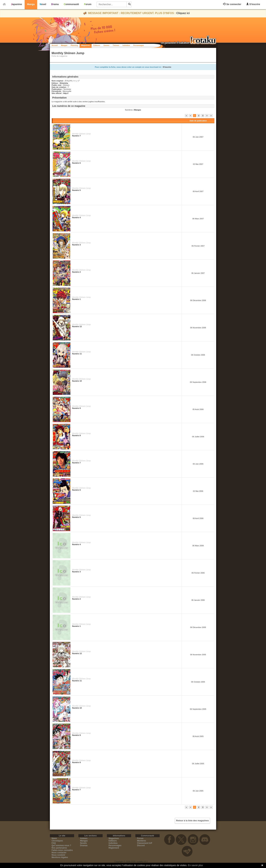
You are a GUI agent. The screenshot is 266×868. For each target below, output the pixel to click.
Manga (31, 4)
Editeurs (113, 841)
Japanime (17, 4)
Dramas (84, 845)
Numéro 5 (76, 190)
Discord (141, 845)
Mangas (64, 45)
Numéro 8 (76, 435)
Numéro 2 (76, 272)
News (54, 838)
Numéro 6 (76, 163)
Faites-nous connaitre (62, 850)
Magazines (86, 45)
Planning (74, 45)
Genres (106, 45)
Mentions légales (60, 857)
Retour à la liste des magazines (192, 821)
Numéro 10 (77, 381)
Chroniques (57, 841)
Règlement (114, 848)
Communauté (71, 4)
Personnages (139, 45)
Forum (88, 4)
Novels (83, 843)
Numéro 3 (76, 245)
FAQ (54, 843)
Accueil (55, 45)
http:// (66, 93)
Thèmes (116, 45)
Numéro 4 (76, 217)
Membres (142, 841)
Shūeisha (64, 83)
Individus (126, 45)
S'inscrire (253, 4)
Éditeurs (97, 45)
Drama (55, 4)
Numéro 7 (76, 136)
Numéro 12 (77, 326)
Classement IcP (145, 843)
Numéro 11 (77, 354)
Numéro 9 (76, 408)
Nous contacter (59, 853)
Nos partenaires (59, 848)
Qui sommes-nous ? (61, 845)
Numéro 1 (76, 299)
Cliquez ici (183, 13)
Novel (43, 4)
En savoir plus (195, 865)
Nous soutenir (58, 855)
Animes (84, 838)
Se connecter (232, 4)
